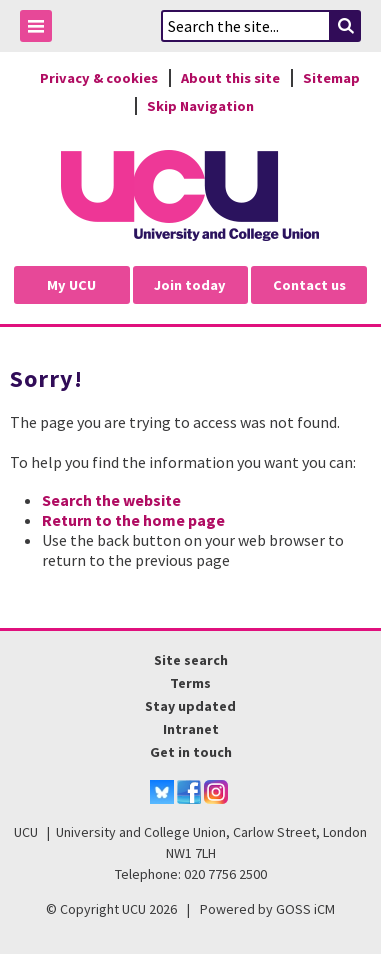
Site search (191, 660)
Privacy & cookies (99, 78)
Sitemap (331, 78)
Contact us (309, 285)
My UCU (71, 285)
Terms (190, 683)
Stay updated (190, 706)
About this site (230, 78)
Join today (190, 285)
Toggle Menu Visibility (41, 29)
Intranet (191, 729)
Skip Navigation (200, 106)
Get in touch (191, 752)
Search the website (111, 500)
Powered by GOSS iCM (267, 909)
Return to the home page (133, 520)
